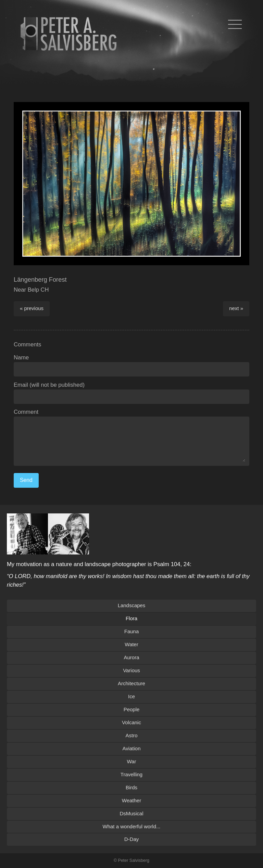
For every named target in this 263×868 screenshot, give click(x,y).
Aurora (132, 657)
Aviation (132, 748)
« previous (32, 308)
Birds (131, 787)
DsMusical (131, 813)
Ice (131, 696)
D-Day (131, 839)
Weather (131, 800)
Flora (131, 618)
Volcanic (131, 722)
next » (236, 308)
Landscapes (132, 605)
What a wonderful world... (132, 826)
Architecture (131, 683)
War (132, 761)
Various (131, 670)
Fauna (131, 631)
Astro (132, 735)
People (132, 709)
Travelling (131, 774)
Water (131, 644)
